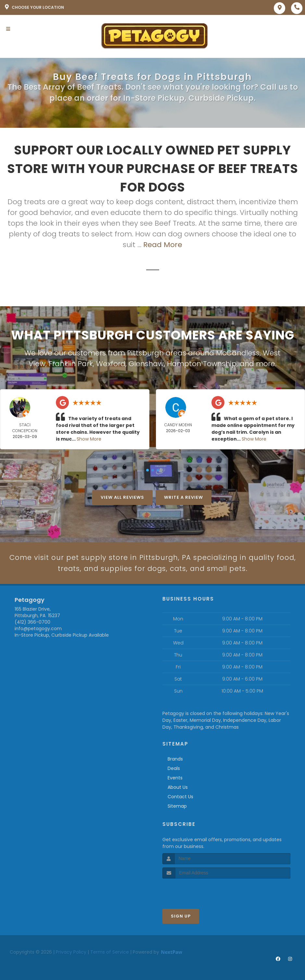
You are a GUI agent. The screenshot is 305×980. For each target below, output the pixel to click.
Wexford (111, 364)
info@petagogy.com (38, 629)
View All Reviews (122, 497)
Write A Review (184, 497)
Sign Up (181, 917)
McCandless (238, 353)
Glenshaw (146, 364)
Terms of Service (110, 953)
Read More (163, 245)
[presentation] (197, 891)
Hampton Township (202, 364)
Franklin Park (71, 364)
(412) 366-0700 (32, 623)
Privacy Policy (71, 953)
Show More (89, 439)
